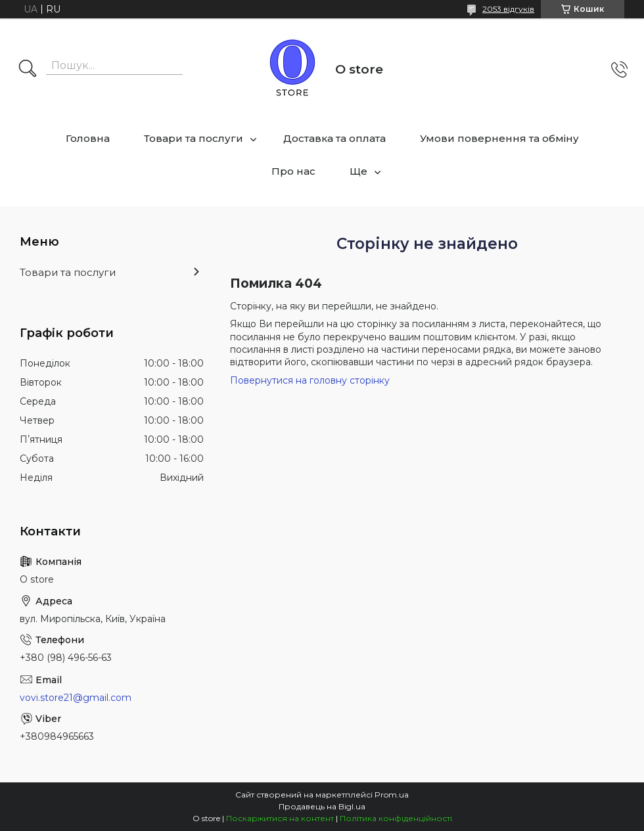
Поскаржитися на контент (280, 818)
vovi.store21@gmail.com (76, 698)
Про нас (293, 171)
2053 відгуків (508, 9)
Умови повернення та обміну (499, 138)
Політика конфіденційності (396, 818)
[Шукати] (28, 70)
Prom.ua (392, 795)
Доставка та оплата (334, 138)
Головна (88, 138)
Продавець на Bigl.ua (322, 806)
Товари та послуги (194, 138)
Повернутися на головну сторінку (310, 380)
